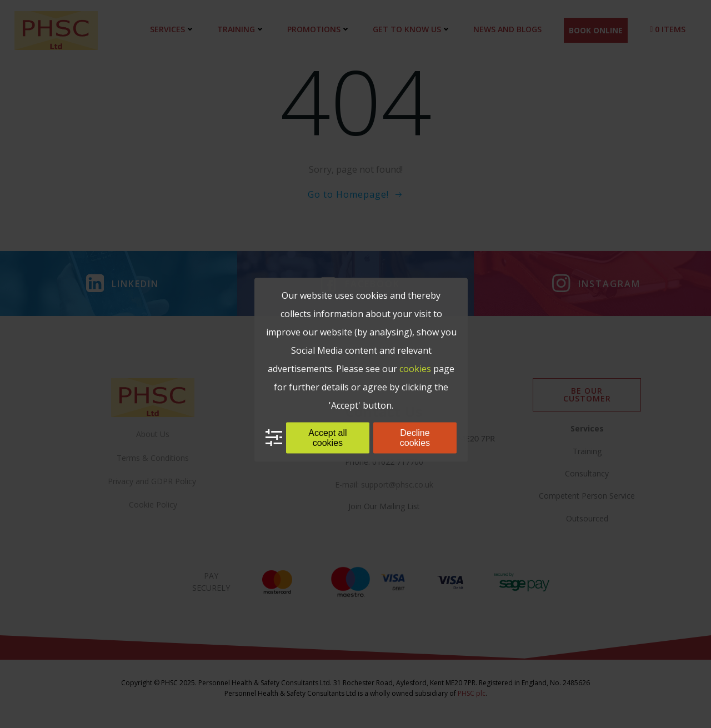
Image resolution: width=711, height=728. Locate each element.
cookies (415, 368)
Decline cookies (415, 437)
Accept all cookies (327, 437)
